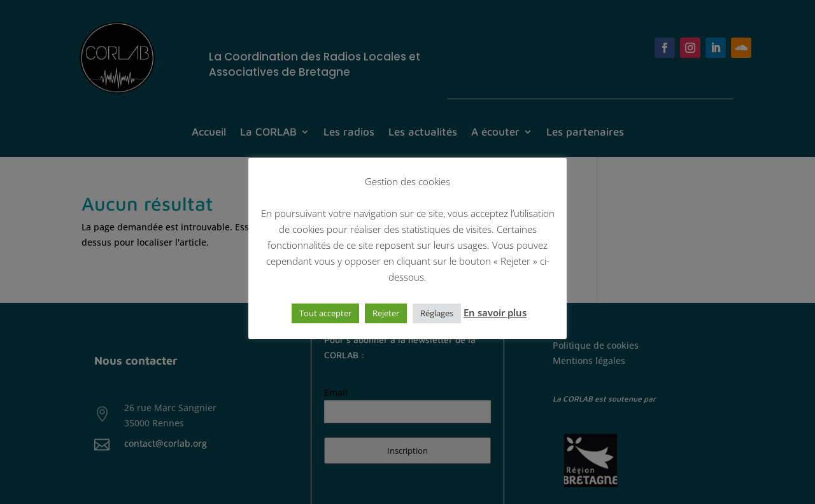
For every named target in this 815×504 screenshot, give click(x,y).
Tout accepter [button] (325, 313)
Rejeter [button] (386, 313)
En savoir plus (495, 312)
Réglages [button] (437, 313)
